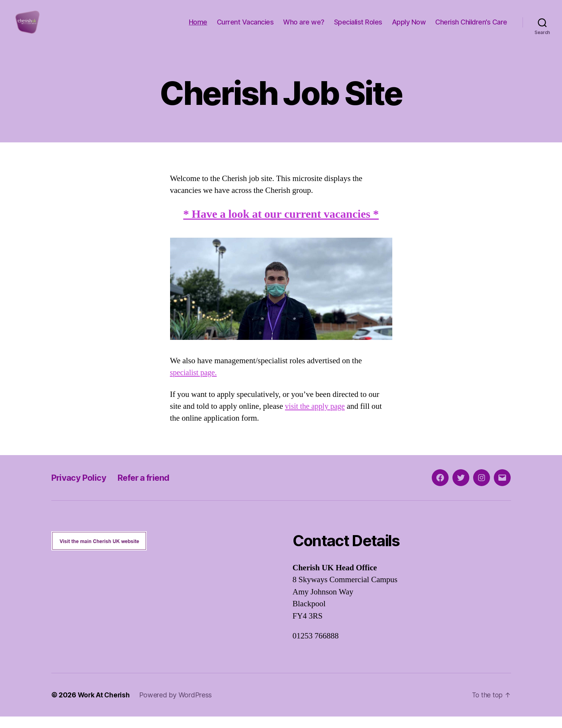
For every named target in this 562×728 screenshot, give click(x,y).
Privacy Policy (81, 489)
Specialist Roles (358, 28)
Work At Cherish (105, 706)
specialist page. (195, 384)
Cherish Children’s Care (471, 28)
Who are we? (304, 28)
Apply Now (409, 28)
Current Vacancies (245, 28)
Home (198, 28)
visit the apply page (316, 418)
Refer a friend (152, 489)
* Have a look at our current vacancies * (281, 226)
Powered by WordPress (177, 706)
